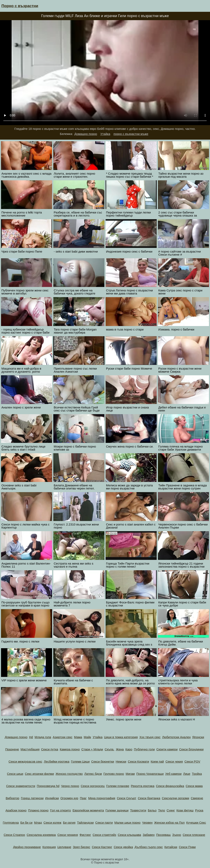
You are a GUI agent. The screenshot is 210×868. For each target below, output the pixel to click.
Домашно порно (86, 134)
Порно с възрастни (20, 6)
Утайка (105, 134)
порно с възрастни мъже (131, 134)
